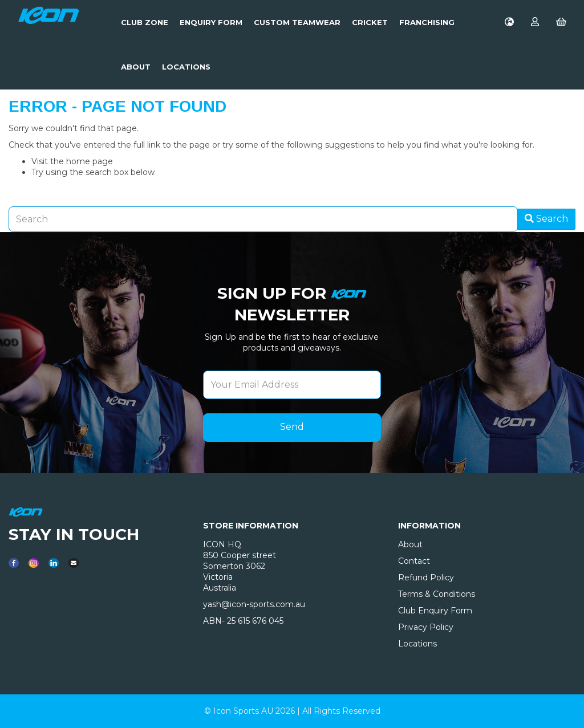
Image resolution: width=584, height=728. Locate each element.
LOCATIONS (186, 67)
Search (546, 219)
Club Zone (145, 22)
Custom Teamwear (297, 22)
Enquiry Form (211, 22)
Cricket (370, 22)
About (136, 67)
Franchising (427, 22)
